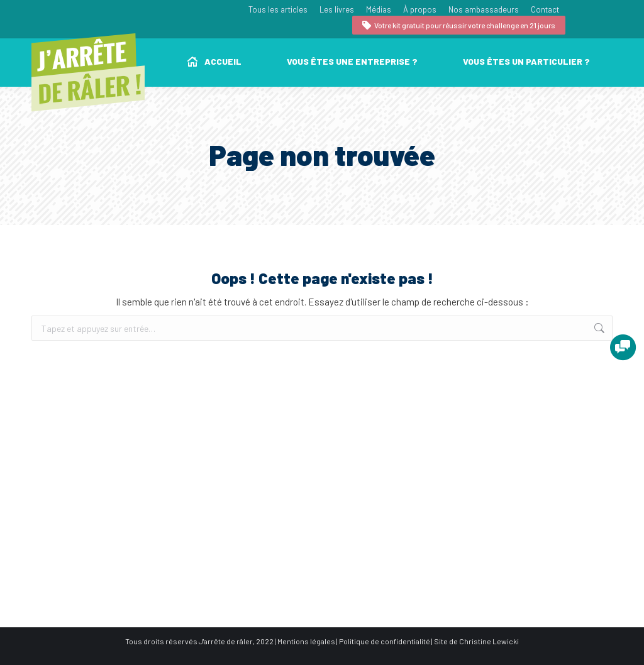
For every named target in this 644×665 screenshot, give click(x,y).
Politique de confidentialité (385, 641)
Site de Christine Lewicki (476, 641)
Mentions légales (306, 641)
